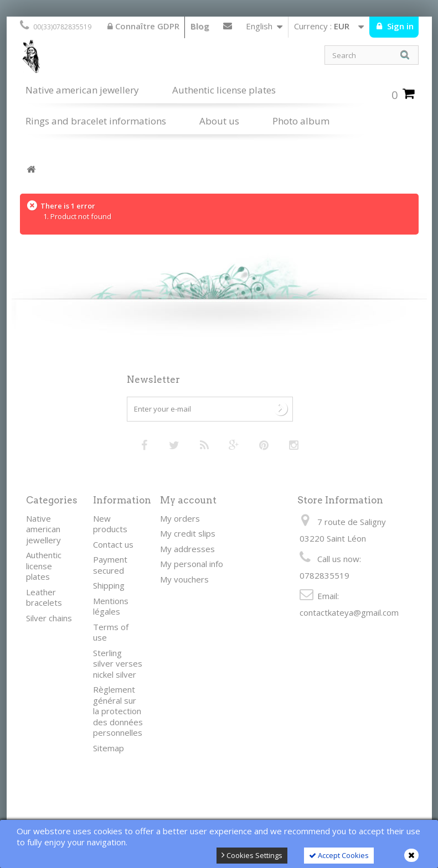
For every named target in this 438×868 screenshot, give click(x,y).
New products (110, 524)
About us (219, 121)
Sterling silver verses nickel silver (118, 664)
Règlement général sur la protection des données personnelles (118, 711)
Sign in (399, 26)
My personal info (192, 564)
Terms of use (111, 632)
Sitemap (109, 748)
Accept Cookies (339, 855)
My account (188, 500)
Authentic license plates (224, 90)
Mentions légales (111, 606)
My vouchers (184, 579)
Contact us (228, 28)
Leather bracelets (44, 597)
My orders (180, 518)
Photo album (301, 121)
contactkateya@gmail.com (349, 612)
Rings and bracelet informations (96, 121)
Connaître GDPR (143, 26)
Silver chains (49, 618)
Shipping (109, 585)
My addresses (187, 549)
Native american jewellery (82, 90)
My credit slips (188, 533)
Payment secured (110, 565)
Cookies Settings (252, 855)
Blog (200, 26)
